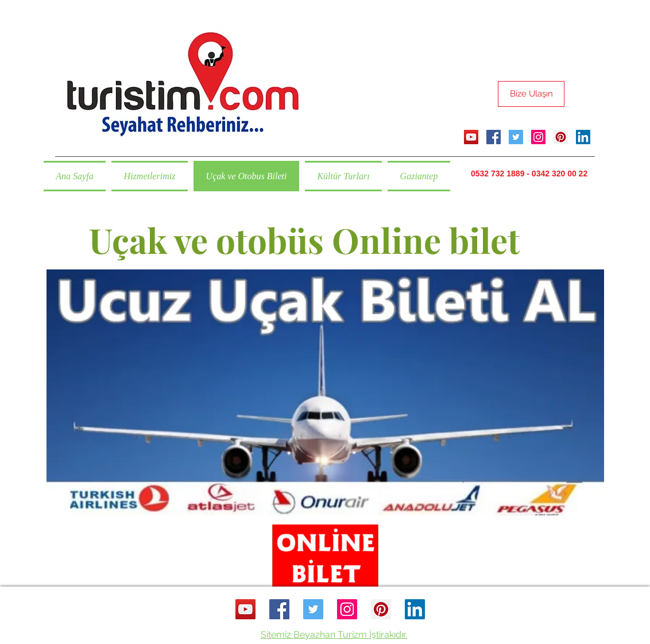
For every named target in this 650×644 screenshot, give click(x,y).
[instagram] (538, 137)
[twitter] (516, 137)
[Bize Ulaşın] (531, 94)
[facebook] (494, 137)
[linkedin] (583, 137)
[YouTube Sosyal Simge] (471, 137)
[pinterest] (561, 137)
